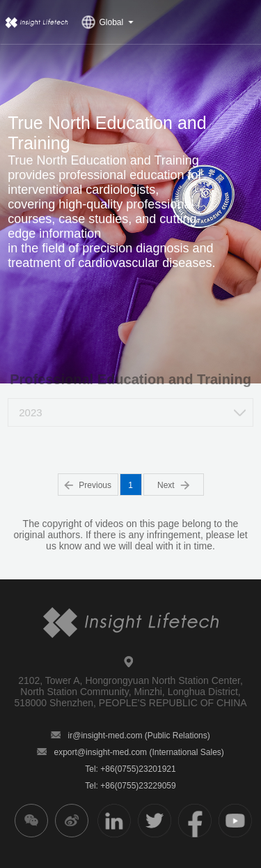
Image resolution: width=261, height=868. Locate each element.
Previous (88, 485)
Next (173, 485)
